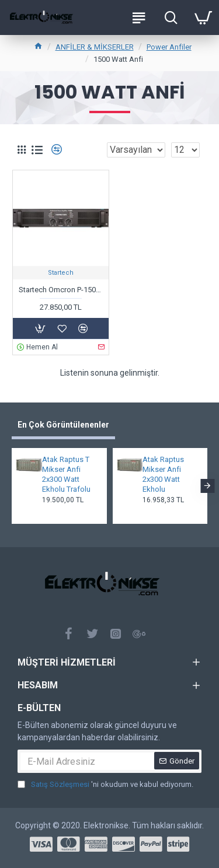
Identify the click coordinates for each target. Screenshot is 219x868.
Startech (61, 273)
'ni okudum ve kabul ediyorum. (105, 785)
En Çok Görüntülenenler (63, 425)
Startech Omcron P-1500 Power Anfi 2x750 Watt (61, 290)
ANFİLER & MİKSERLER (95, 47)
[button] (207, 486)
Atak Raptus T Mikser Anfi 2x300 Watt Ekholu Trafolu (66, 474)
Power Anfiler (169, 47)
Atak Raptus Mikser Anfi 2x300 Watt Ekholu (163, 474)
